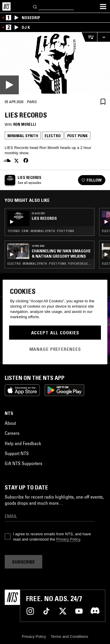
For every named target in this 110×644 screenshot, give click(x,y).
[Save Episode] (103, 102)
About (10, 423)
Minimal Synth (23, 136)
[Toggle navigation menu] (103, 6)
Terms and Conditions (70, 637)
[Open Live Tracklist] (89, 37)
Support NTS (17, 453)
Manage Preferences (55, 349)
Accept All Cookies (55, 333)
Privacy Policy (68, 539)
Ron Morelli (25, 124)
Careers (12, 433)
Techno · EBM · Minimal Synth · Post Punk (41, 231)
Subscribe (23, 562)
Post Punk (77, 136)
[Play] (55, 63)
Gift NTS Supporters (23, 463)
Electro (53, 136)
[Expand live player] (104, 37)
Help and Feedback (23, 443)
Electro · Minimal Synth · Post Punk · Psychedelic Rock (50, 264)
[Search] (35, 6)
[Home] (6, 6)
